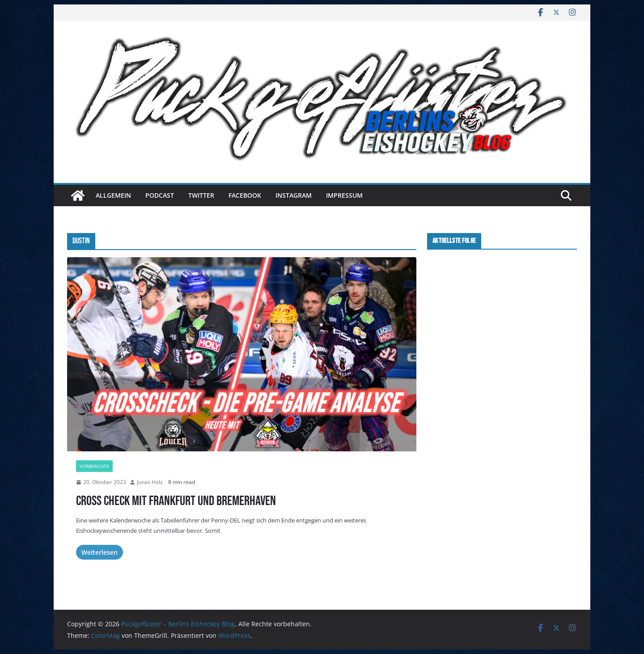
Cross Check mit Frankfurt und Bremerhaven (176, 501)
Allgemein (113, 195)
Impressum (344, 195)
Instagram (294, 195)
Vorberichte (94, 466)
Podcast (160, 195)
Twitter (201, 195)
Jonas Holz (150, 482)
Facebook (245, 195)
